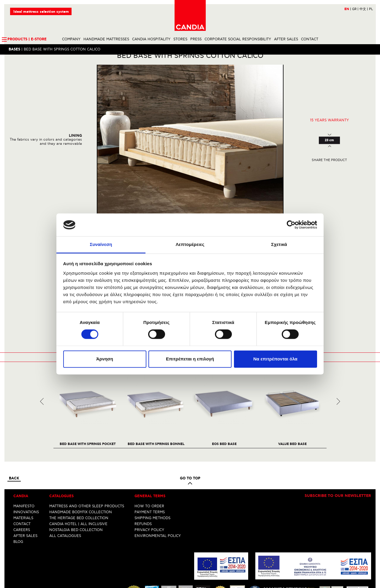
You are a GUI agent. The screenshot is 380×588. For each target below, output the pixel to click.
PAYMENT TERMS (150, 461)
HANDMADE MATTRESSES (106, 40)
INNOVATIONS (26, 461)
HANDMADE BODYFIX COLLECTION (81, 461)
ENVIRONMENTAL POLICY (158, 485)
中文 (364, 9)
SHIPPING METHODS (152, 467)
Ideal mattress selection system (41, 12)
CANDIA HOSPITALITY (151, 40)
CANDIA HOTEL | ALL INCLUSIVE (78, 473)
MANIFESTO (24, 456)
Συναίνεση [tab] (101, 244)
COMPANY (71, 40)
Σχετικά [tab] (279, 244)
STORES (180, 40)
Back (14, 428)
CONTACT (310, 40)
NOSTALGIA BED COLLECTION (76, 479)
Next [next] (338, 351)
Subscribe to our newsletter (338, 446)
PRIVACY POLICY (149, 479)
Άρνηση (105, 359)
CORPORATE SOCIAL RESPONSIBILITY (238, 40)
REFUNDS (143, 473)
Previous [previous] (42, 351)
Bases (15, 50)
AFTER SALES (286, 40)
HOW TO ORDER (149, 456)
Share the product (329, 170)
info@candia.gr (358, 577)
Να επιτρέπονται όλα (275, 359)
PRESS (196, 40)
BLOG (18, 491)
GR (355, 9)
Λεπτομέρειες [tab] (190, 244)
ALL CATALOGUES (65, 485)
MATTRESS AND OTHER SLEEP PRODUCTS (87, 456)
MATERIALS (23, 467)
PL (371, 9)
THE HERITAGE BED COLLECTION (79, 467)
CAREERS (22, 479)
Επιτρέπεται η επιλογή (190, 359)
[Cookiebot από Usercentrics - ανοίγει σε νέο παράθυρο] (291, 225)
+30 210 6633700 (356, 572)
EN (347, 9)
